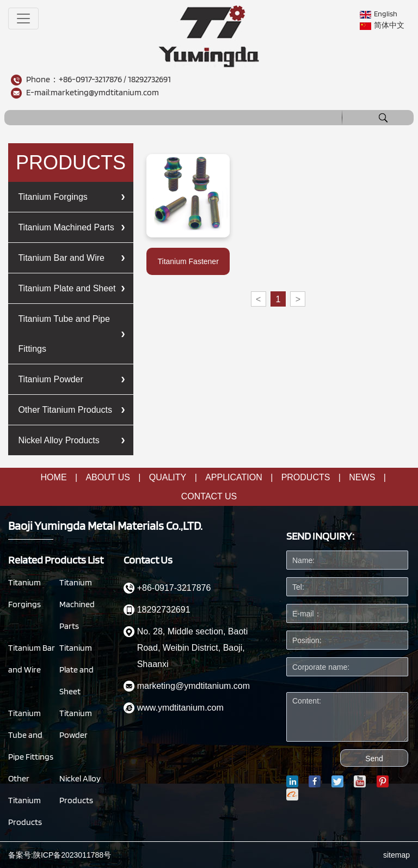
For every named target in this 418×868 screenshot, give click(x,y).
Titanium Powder (50, 379)
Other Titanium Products (65, 410)
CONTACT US (209, 496)
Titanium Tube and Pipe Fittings (64, 334)
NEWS (362, 477)
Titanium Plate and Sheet (67, 288)
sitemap (397, 855)
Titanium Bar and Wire (61, 258)
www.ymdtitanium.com (180, 708)
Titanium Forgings (53, 197)
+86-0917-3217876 (90, 79)
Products (306, 477)
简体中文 (382, 25)
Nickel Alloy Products (59, 440)
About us (108, 477)
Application (234, 477)
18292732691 (149, 79)
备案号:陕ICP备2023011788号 (60, 855)
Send (374, 759)
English (379, 14)
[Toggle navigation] (23, 19)
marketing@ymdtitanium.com (105, 92)
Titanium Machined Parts (66, 227)
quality (168, 477)
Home (54, 477)
